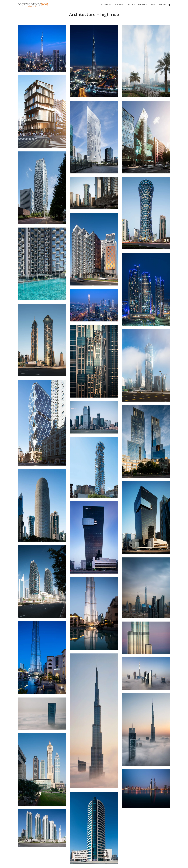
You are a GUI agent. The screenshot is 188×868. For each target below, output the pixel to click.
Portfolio (119, 5)
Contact (163, 5)
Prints (153, 5)
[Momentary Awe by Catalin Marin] (33, 5)
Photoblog (143, 5)
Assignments (106, 5)
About (130, 5)
